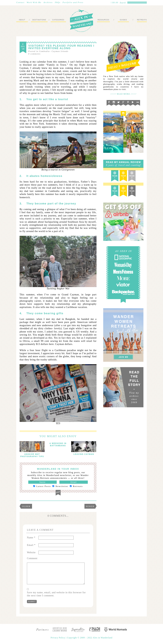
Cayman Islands (60, 51)
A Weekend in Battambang (58, 444)
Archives (48, 2)
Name (31, 538)
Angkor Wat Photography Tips (32, 455)
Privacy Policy (58, 638)
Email (31, 545)
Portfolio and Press (73, 2)
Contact (20, 2)
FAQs (58, 2)
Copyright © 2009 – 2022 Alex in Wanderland (90, 638)
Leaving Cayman (84, 454)
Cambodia (44, 51)
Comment (32, 558)
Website (31, 552)
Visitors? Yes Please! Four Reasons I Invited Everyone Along (61, 47)
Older (26, 506)
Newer (90, 506)
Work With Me (34, 2)
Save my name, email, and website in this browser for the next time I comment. (56, 594)
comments (34, 54)
